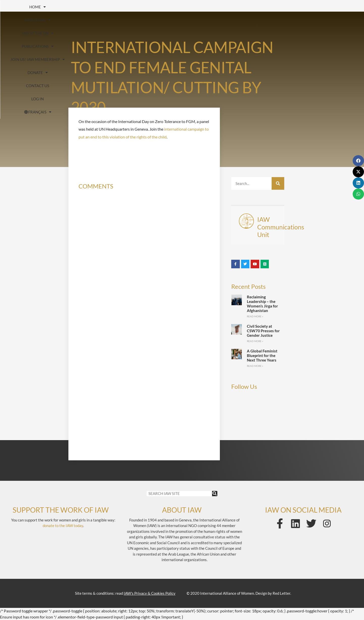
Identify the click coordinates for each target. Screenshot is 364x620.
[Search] (278, 183)
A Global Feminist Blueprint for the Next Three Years (262, 355)
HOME (26, 7)
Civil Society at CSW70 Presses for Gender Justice (263, 331)
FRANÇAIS (199, 20)
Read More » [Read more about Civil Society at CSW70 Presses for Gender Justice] (255, 341)
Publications (170, 7)
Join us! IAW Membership (234, 7)
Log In (158, 20)
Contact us (334, 7)
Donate (292, 7)
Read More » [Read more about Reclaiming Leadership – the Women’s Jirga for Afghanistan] (255, 316)
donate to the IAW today (63, 526)
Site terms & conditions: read (125, 593)
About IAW (68, 7)
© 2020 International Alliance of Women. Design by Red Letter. (239, 593)
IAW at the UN (118, 7)
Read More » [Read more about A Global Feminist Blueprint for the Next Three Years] (255, 366)
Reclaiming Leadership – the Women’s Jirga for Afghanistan (262, 304)
